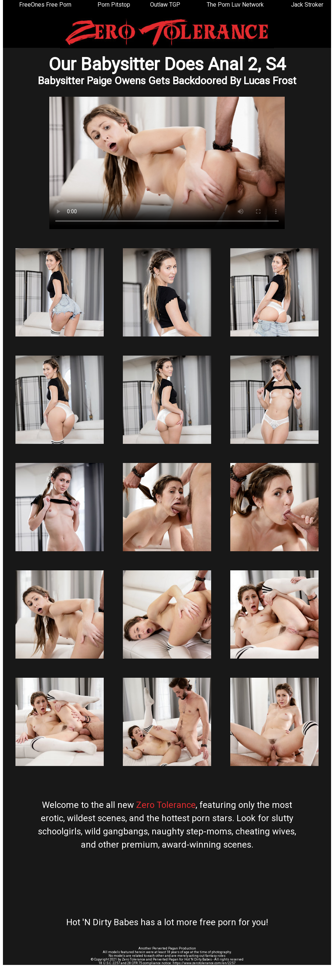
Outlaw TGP (165, 5)
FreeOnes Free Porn (45, 5)
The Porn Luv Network (235, 5)
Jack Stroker (307, 5)
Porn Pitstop (114, 5)
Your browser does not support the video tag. (167, 163)
